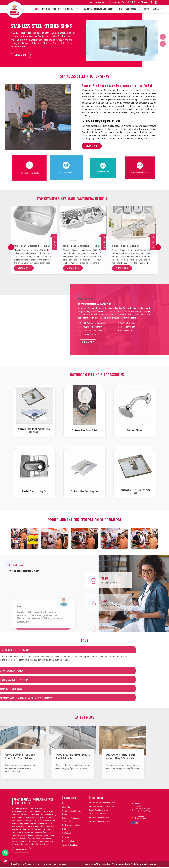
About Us (46, 9)
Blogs (147, 9)
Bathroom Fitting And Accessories (100, 9)
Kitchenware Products (130, 9)
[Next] (158, 248)
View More (21, 56)
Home (37, 9)
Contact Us (157, 9)
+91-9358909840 (97, 2)
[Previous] (11, 248)
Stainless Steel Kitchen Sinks (67, 9)
